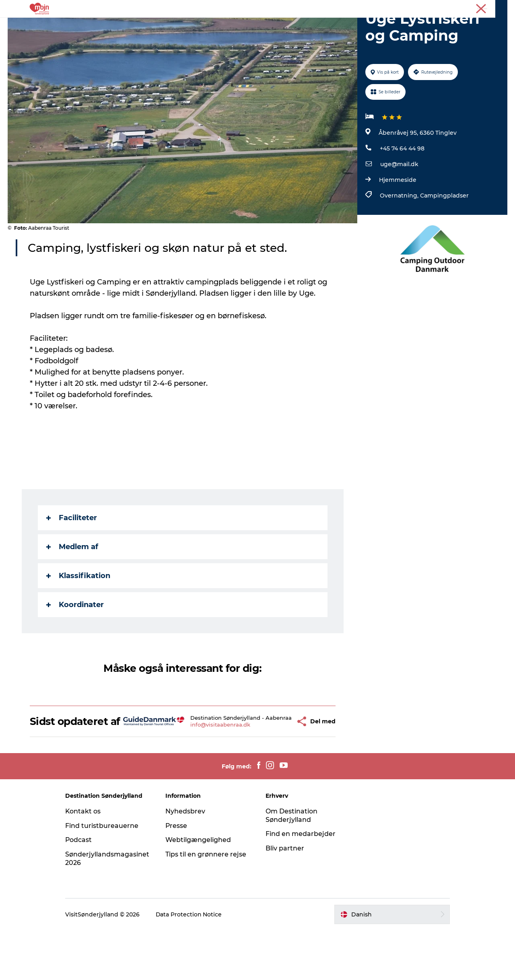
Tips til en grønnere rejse (207, 904)
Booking (321, 26)
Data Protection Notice (192, 964)
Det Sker (283, 26)
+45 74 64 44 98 (402, 187)
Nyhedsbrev (186, 861)
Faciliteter (72, 556)
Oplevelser (139, 26)
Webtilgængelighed (199, 890)
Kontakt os (85, 861)
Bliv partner (285, 898)
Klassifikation (78, 614)
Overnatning (239, 26)
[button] (279, 765)
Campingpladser (444, 234)
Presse (499, 8)
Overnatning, (400, 234)
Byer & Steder (187, 26)
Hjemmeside (398, 218)
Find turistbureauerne (104, 876)
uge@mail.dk (399, 202)
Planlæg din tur (369, 26)
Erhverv (474, 8)
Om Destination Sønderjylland (291, 865)
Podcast (81, 890)
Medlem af (72, 585)
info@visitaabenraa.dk (210, 772)
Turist (450, 8)
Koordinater (75, 643)
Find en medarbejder (301, 884)
